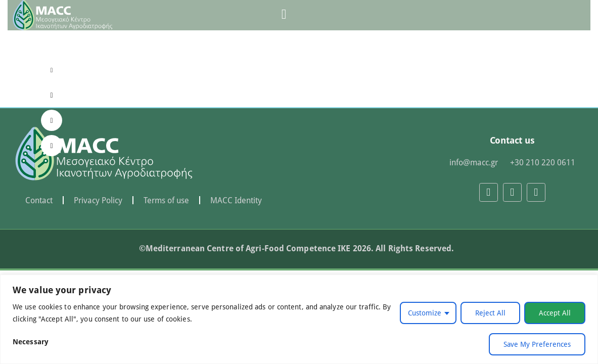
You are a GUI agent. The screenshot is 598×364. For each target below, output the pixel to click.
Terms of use (166, 200)
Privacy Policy (98, 200)
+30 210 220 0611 (543, 162)
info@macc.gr (474, 162)
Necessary (31, 342)
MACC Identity (236, 200)
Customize (425, 313)
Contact (39, 200)
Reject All (490, 313)
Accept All (555, 313)
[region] (299, 319)
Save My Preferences (537, 344)
